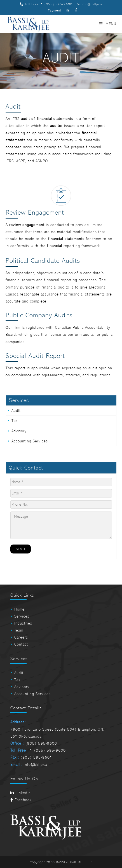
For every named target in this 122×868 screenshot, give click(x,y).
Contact (21, 644)
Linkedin (21, 793)
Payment (55, 10)
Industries (23, 623)
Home (19, 609)
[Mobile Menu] (108, 24)
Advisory (19, 431)
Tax (15, 421)
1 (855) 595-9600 (57, 4)
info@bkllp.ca (90, 4)
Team (19, 630)
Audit (16, 411)
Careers (21, 637)
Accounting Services (30, 441)
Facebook (21, 800)
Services (22, 616)
